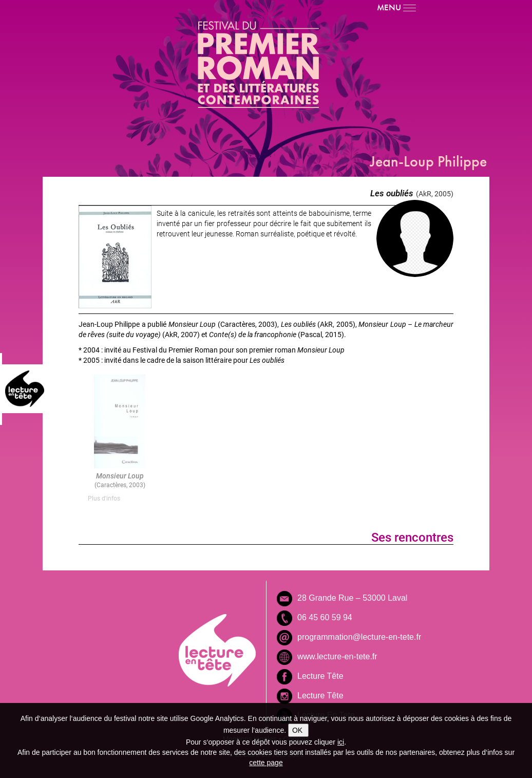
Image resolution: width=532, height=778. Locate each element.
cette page (266, 763)
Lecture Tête (320, 676)
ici (341, 742)
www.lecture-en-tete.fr (337, 656)
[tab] (120, 498)
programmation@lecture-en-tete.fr (359, 637)
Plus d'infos (104, 498)
